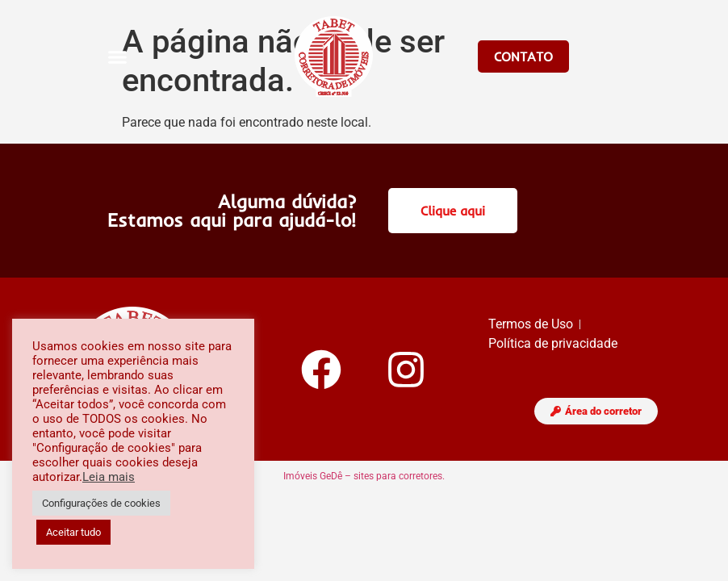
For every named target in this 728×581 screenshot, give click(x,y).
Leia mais (109, 477)
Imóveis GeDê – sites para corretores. (364, 476)
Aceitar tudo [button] (73, 532)
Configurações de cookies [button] (101, 503)
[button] (118, 56)
